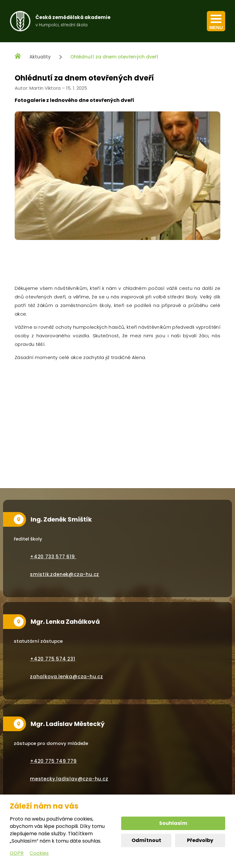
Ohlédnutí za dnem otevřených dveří (114, 57)
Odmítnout (146, 840)
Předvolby (200, 840)
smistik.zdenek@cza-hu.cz (65, 574)
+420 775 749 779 (53, 761)
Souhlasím (173, 823)
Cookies (39, 853)
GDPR (17, 853)
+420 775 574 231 (53, 659)
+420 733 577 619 (53, 557)
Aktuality (40, 57)
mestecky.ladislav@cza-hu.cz (69, 779)
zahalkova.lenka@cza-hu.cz (67, 677)
